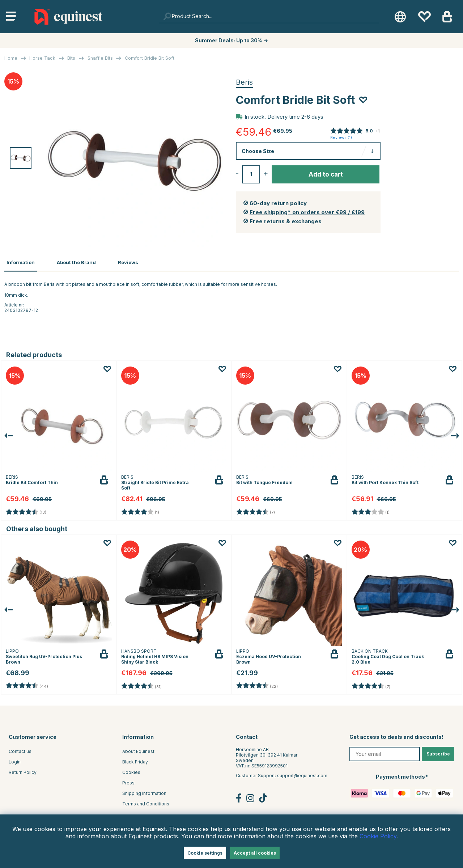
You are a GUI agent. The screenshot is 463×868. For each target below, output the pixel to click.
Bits (71, 58)
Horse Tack (42, 58)
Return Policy (23, 771)
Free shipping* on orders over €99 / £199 (307, 212)
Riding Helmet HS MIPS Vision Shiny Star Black (155, 658)
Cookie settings (205, 853)
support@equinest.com (302, 774)
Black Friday (135, 760)
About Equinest (138, 750)
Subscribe (438, 752)
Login (15, 760)
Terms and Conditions (146, 802)
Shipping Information (144, 792)
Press (128, 781)
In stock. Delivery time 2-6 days (284, 117)
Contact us (20, 750)
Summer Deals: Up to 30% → (231, 40)
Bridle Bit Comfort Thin (32, 481)
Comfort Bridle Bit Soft (150, 58)
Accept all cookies (255, 853)
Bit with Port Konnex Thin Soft (385, 481)
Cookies (131, 771)
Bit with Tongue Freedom (264, 481)
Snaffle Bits (100, 58)
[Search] (269, 17)
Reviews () (341, 138)
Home (11, 58)
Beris (244, 82)
